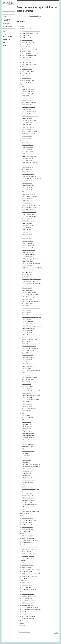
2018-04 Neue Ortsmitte (27, 585)
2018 (23, 337)
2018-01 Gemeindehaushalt (29, 409)
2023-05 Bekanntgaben (28, 127)
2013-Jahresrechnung (28, 487)
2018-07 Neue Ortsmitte (27, 583)
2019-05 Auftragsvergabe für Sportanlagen (33, 315)
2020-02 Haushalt (27, 275)
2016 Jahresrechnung (28, 418)
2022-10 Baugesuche (28, 158)
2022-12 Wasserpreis (28, 147)
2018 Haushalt (26, 375)
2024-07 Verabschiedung (27, 40)
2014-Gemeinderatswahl (27, 527)
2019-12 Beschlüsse (28, 299)
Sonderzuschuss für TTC (29, 496)
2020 (23, 237)
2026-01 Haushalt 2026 (27, 29)
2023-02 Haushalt (27, 129)
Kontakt (22, 623)
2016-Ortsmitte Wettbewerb (28, 603)
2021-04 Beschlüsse (28, 230)
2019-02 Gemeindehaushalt (29, 324)
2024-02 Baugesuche (26, 76)
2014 (23, 485)
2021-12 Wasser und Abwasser (30, 196)
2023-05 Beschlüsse (28, 125)
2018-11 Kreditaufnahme (29, 351)
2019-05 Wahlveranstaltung (28, 538)
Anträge (23, 545)
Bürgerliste (22, 534)
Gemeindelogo (27, 449)
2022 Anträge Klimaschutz (29, 554)
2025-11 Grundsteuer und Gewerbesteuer (31, 31)
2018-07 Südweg (27, 368)
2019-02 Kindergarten (28, 330)
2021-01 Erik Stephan (26, 567)
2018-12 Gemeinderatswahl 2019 (31, 339)
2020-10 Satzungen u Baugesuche (31, 259)
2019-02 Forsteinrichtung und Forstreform (33, 326)
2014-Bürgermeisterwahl (27, 529)
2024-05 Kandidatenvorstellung (29, 56)
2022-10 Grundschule (28, 154)
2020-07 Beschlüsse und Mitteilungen (32, 263)
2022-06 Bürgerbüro (28, 170)
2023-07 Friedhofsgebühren (29, 114)
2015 (23, 458)
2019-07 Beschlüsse (28, 313)
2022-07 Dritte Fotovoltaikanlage (31, 163)
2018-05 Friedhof (27, 384)
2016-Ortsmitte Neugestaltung (28, 601)
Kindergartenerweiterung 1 (29, 435)
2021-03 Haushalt (27, 232)
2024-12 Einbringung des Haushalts (30, 33)
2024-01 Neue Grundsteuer (28, 80)
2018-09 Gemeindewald (29, 357)
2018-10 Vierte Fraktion (27, 578)
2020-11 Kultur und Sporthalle (30, 248)
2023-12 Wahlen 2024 (28, 98)
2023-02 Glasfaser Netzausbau (30, 132)
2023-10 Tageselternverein (29, 107)
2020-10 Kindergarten (28, 257)
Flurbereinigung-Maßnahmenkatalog (31, 467)
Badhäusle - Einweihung (29, 500)
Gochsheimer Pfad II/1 (28, 471)
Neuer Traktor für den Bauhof (30, 505)
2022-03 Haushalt (27, 552)
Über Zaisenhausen (24, 612)
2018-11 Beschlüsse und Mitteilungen (32, 348)
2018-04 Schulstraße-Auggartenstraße (32, 391)
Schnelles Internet (27, 473)
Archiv (21, 85)
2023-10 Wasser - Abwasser (29, 103)
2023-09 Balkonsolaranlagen (30, 111)
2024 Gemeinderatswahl (27, 516)
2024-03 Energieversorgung (28, 67)
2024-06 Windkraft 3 (26, 44)
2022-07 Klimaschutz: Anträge (30, 547)
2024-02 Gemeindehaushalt (28, 74)
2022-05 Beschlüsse (28, 181)
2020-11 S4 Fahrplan (28, 241)
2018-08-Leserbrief (28, 364)
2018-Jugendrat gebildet (27, 525)
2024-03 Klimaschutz (26, 62)
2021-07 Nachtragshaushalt (29, 221)
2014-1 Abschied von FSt (27, 543)
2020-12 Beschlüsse (28, 239)
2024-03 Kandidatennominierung (29, 60)
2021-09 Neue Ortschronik (29, 210)
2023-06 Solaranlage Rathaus (30, 120)
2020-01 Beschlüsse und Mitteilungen (32, 284)
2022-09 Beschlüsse (28, 161)
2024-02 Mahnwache (26, 78)
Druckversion (22, 632)
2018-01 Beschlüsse (28, 411)
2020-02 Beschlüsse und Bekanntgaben (32, 281)
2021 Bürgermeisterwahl (27, 518)
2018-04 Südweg (27, 393)
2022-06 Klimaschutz (28, 167)
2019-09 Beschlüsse (28, 310)
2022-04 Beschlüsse (28, 183)
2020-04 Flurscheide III (29, 266)
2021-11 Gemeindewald (29, 201)
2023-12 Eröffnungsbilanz (29, 96)
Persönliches (23, 561)
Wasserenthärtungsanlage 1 (29, 482)
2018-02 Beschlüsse (28, 406)
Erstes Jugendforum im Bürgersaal (31, 511)
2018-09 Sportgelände (28, 355)
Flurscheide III (27, 453)
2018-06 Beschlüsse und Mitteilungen (32, 382)
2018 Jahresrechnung (28, 373)
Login (57, 632)
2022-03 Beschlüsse (28, 187)
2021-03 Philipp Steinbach (28, 565)
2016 (23, 442)
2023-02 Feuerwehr (28, 136)
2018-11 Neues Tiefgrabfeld (30, 346)
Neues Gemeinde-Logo (28, 438)
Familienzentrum (27, 460)
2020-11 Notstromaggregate (30, 246)
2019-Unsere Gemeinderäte (28, 536)
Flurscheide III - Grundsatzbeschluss (31, 464)
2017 (23, 413)
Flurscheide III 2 (27, 422)
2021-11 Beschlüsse (28, 203)
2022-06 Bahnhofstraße (29, 174)
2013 (23, 491)
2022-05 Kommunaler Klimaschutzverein (33, 179)
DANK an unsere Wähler (27, 58)
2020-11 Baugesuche (28, 252)
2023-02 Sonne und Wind (29, 134)
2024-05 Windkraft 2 (26, 47)
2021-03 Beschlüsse (28, 234)
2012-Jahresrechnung (28, 493)
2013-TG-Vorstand (26, 531)
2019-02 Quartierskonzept (29, 328)
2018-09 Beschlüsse (28, 359)
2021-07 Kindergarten (28, 219)
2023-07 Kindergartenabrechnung (31, 116)
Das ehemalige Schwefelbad (28, 619)
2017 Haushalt (26, 415)
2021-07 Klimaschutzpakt (29, 214)
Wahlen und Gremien (25, 514)
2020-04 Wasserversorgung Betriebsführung (33, 268)
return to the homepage (35, 16)
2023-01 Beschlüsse (28, 138)
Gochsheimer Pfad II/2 (28, 469)
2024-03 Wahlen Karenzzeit (28, 71)
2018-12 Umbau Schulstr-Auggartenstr (32, 344)
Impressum (22, 625)
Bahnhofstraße (27, 420)
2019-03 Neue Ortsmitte (29, 321)
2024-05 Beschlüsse (26, 53)
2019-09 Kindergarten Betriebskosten (32, 308)
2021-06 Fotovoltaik (28, 228)
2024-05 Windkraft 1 (26, 51)
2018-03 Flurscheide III (29, 397)
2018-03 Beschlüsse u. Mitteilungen (31, 400)
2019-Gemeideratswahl (27, 523)
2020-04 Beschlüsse (28, 272)
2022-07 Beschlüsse (28, 165)
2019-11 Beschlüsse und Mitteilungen (32, 301)
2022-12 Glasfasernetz (28, 145)
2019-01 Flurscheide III (29, 335)
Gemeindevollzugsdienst (29, 451)
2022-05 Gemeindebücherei (29, 176)
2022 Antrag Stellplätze (29, 556)
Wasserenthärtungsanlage (29, 440)
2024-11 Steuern (25, 36)
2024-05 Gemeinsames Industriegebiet (30, 49)
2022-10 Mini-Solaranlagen (29, 156)
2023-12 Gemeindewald (29, 91)
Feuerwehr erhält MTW (29, 447)
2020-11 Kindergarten (28, 243)
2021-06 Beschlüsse (28, 223)
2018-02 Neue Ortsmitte (27, 587)
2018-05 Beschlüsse (28, 388)
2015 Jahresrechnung (28, 444)
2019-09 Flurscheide (28, 304)
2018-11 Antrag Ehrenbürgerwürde (29, 576)
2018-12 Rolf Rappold (27, 572)
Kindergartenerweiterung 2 (29, 433)
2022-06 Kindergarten (28, 172)
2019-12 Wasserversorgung (29, 297)
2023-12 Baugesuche (28, 100)
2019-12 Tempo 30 (27, 288)
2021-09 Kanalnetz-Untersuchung (31, 208)
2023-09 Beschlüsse (28, 109)
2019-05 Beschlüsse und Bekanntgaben (32, 317)
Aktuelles (22, 27)
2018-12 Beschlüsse (28, 342)
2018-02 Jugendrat (27, 404)
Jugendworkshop (27, 429)
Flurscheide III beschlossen (29, 498)
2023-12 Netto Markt (28, 94)
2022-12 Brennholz (28, 143)
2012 (23, 509)
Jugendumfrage (27, 431)
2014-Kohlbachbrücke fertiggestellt (31, 489)
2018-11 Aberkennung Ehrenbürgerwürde (31, 574)
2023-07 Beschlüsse (28, 118)
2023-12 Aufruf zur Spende (29, 89)
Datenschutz (23, 621)
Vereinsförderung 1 (28, 478)
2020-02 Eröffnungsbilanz (29, 277)
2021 (23, 192)
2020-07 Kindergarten (28, 261)
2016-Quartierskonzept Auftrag (29, 596)
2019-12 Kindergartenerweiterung (31, 295)
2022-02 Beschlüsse (28, 190)
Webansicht (56, 634)
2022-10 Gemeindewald (29, 152)
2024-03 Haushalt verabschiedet (29, 65)
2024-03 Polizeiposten (27, 69)
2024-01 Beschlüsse (26, 82)
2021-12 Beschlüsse (28, 199)
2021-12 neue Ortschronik (29, 194)
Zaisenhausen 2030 (24, 581)
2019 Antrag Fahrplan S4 (29, 558)
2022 (23, 141)
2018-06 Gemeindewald (29, 380)
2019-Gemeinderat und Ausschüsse (29, 520)
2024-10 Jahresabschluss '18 (28, 38)
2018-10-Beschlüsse (28, 353)
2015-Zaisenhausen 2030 (27, 605)
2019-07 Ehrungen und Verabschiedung (30, 569)
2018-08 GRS (26, 362)
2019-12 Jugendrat (27, 290)
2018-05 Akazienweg (28, 386)
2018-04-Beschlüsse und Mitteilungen (32, 395)
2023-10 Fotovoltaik (28, 105)
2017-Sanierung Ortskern (27, 592)
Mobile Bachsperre (28, 502)
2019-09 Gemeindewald (29, 306)
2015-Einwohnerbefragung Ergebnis (30, 607)
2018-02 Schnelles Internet (29, 402)
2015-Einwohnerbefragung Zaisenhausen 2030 (32, 610)
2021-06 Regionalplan (28, 225)
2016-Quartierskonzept (27, 598)
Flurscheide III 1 (27, 424)
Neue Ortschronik (26, 614)
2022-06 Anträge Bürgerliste (30, 549)
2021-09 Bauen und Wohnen (30, 212)
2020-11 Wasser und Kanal (29, 250)
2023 (23, 87)
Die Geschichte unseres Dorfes (28, 616)
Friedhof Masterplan (28, 426)
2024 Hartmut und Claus (27, 563)
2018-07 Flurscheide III (29, 366)
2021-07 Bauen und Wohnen (30, 216)
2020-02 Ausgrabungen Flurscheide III (32, 279)
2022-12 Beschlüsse (28, 149)
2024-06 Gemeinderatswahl (28, 42)
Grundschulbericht (27, 456)
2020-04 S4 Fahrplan (28, 270)
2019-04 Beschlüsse (28, 319)
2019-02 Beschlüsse (28, 333)
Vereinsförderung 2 (28, 476)
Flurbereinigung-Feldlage (29, 507)
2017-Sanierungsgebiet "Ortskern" (29, 590)
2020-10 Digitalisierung (29, 254)
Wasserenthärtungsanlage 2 (29, 480)
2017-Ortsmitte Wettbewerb (28, 594)
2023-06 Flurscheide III (29, 123)
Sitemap (28, 632)
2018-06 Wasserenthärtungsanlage (31, 377)
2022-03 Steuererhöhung (29, 185)
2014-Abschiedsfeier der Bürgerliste (30, 540)
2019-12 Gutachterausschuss (30, 292)
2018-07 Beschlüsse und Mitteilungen (32, 371)
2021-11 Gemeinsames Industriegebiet (32, 205)
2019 (23, 286)
